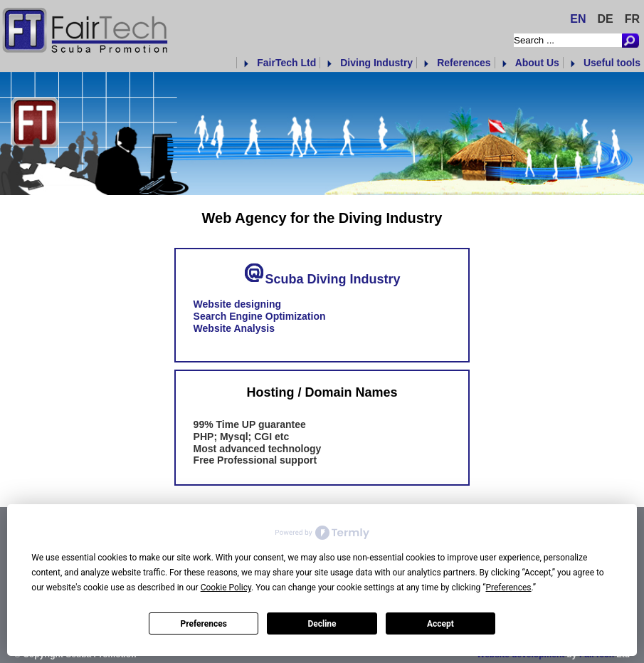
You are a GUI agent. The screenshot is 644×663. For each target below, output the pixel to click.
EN (578, 19)
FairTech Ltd (286, 63)
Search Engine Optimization (260, 316)
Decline (322, 624)
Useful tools (612, 63)
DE (605, 19)
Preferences (204, 624)
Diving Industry (376, 63)
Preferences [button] (508, 588)
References (464, 63)
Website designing (237, 304)
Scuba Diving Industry (332, 279)
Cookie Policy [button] (226, 588)
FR (632, 19)
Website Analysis (234, 328)
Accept (440, 624)
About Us (537, 63)
